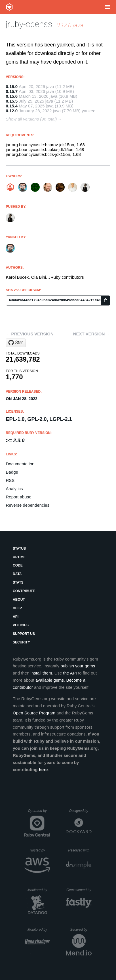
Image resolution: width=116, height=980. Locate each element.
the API (70, 673)
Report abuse (18, 497)
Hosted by (40, 850)
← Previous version (29, 334)
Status (19, 549)
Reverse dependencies (27, 505)
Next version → (92, 334)
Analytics (14, 489)
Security (21, 642)
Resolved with (80, 850)
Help (17, 608)
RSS (10, 480)
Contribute (24, 591)
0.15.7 (12, 91)
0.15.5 (12, 101)
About (19, 600)
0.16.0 (12, 86)
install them (41, 673)
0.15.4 (12, 106)
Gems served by (79, 890)
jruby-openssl (30, 24)
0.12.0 (12, 111)
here (43, 770)
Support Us (24, 634)
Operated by (39, 813)
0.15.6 (12, 96)
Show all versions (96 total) (31, 119)
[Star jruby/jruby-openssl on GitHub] (16, 343)
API (16, 617)
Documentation (20, 464)
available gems (50, 680)
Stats (18, 582)
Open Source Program (34, 713)
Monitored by (39, 890)
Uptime (19, 557)
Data (17, 574)
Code (18, 565)
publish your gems (78, 666)
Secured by (81, 930)
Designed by (80, 811)
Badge (12, 472)
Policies (21, 625)
